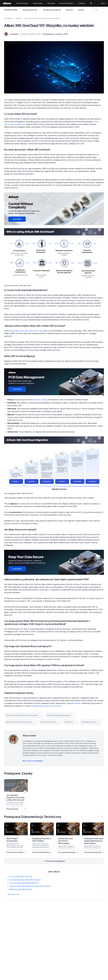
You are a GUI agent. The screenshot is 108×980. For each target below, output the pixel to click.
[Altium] (7, 3)
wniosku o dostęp (42, 398)
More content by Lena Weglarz (33, 765)
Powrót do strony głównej (55, 866)
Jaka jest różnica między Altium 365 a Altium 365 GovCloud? (40, 325)
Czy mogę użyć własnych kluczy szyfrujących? (33, 644)
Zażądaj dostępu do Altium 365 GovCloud (48, 704)
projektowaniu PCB (30, 10)
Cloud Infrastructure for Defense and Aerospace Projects (25, 713)
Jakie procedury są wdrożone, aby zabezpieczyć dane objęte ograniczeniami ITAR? (54, 577)
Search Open (91, 3)
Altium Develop (38, 3)
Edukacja (82, 3)
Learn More (15, 219)
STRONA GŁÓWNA (11, 10)
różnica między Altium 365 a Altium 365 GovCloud (28, 330)
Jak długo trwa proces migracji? (23, 528)
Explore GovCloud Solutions (56, 720)
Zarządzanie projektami (52, 10)
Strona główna (8, 18)
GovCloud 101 (79, 720)
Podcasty (70, 10)
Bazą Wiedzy (77, 701)
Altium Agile (51, 3)
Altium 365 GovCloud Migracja (22, 355)
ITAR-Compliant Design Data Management (68, 713)
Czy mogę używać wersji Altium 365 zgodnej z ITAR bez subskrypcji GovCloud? (52, 663)
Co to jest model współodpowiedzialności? (29, 289)
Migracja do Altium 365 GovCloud (21, 894)
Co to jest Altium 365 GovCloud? (24, 114)
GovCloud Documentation (15, 727)
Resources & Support (67, 3)
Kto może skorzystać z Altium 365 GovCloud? (31, 150)
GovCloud (19, 18)
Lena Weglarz (14, 34)
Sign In (103, 3)
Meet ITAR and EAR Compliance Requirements (22, 720)
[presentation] (102, 821)
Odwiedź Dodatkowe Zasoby (21, 691)
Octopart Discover (22, 3)
